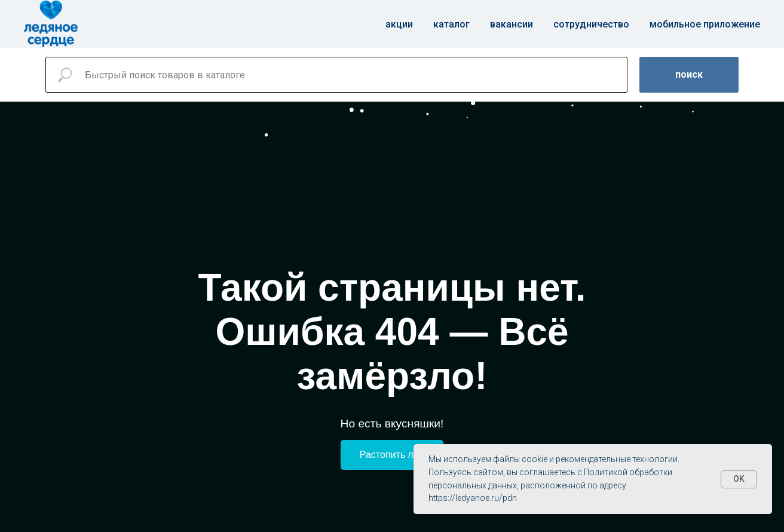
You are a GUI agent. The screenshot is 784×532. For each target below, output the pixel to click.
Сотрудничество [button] (591, 24)
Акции (399, 24)
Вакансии (512, 24)
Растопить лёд (392, 455)
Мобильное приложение (705, 24)
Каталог (451, 24)
